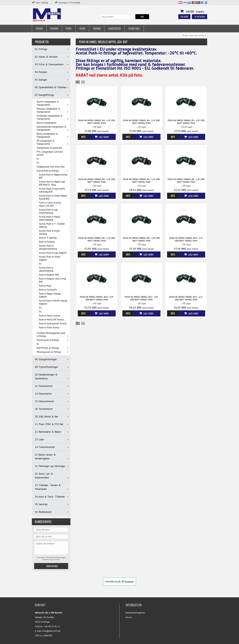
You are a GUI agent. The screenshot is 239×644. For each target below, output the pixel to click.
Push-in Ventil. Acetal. (50, 316)
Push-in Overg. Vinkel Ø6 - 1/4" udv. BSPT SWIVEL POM (141, 181)
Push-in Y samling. (48, 238)
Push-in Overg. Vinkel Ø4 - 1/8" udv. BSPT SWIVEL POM (97, 122)
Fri (38, 159)
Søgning (97, 29)
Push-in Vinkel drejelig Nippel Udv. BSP (50, 204)
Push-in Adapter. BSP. (49, 275)
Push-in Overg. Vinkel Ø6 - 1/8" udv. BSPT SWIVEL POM (97, 181)
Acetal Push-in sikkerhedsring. (46, 269)
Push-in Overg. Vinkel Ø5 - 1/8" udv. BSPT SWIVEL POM (186, 122)
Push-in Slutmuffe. (48, 290)
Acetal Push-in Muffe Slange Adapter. (53, 302)
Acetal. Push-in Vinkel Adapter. (50, 258)
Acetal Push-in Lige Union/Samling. (48, 211)
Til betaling (200, 17)
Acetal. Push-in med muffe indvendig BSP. (52, 190)
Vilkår (82, 29)
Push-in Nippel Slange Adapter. (50, 295)
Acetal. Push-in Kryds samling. (49, 232)
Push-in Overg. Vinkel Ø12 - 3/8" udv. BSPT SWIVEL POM (141, 298)
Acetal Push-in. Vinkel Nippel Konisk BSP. (53, 197)
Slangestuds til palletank (49, 148)
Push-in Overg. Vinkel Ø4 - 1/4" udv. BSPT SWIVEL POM (141, 122)
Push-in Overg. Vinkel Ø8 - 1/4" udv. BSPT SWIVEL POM (97, 239)
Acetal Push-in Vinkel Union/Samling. (50, 218)
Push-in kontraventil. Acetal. (53, 324)
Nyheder (54, 29)
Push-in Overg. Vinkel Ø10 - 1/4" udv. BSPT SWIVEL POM (186, 239)
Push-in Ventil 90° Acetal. (52, 320)
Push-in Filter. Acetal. (49, 327)
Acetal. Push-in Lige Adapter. (53, 253)
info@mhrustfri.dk (51, 631)
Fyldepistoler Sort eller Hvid (51, 167)
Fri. (40, 264)
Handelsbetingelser (135, 613)
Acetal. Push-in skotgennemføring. (48, 247)
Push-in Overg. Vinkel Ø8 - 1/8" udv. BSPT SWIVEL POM (186, 181)
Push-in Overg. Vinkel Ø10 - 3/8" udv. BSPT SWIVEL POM (97, 298)
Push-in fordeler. (47, 242)
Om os (129, 617)
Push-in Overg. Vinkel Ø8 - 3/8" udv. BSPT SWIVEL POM (141, 239)
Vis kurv (184, 17)
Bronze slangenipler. (47, 123)
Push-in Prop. (45, 286)
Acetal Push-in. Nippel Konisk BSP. (53, 176)
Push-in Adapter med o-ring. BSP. (53, 280)
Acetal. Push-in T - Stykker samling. (52, 225)
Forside (39, 29)
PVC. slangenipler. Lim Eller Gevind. (50, 153)
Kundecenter (115, 29)
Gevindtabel (134, 29)
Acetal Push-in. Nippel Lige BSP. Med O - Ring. (52, 183)
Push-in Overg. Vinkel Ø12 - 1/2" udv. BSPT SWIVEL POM (186, 298)
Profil (69, 29)
